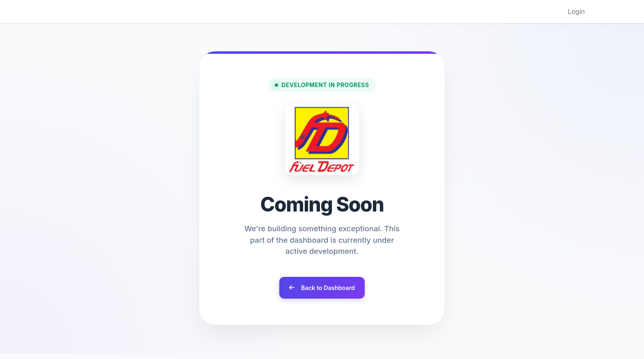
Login (576, 12)
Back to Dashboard (322, 288)
